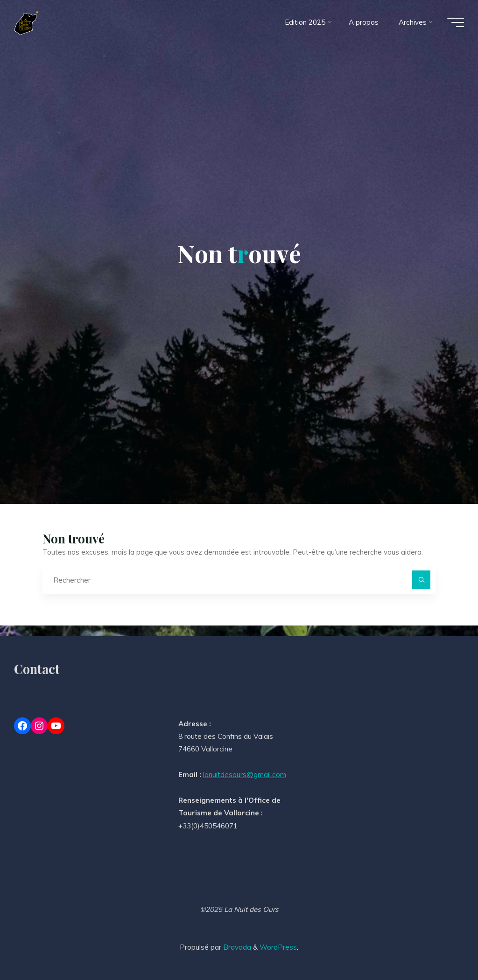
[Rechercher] (422, 580)
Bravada (236, 947)
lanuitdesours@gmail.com (245, 775)
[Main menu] (456, 22)
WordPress (278, 947)
